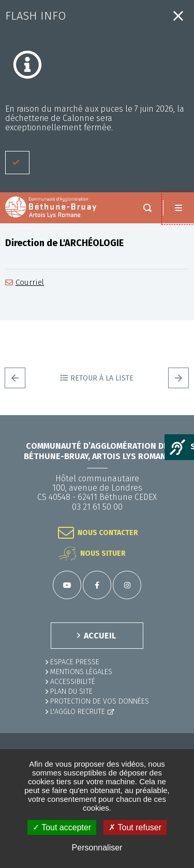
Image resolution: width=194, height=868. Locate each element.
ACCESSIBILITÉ (73, 682)
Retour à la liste (102, 378)
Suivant (178, 378)
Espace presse (75, 662)
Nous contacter (108, 533)
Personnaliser (97, 848)
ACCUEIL (100, 636)
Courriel (30, 283)
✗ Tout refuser (135, 827)
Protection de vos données (100, 701)
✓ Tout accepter (62, 827)
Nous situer (103, 553)
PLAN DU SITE (71, 691)
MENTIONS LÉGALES (81, 672)
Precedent (15, 378)
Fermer (178, 16)
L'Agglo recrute (78, 712)
